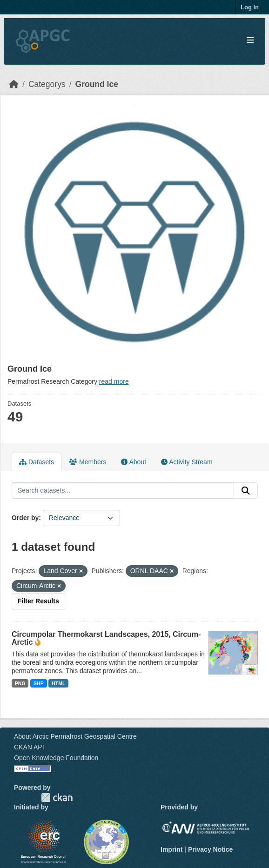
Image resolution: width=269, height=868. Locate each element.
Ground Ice (97, 84)
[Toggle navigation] (250, 41)
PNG (20, 683)
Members (87, 462)
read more (114, 381)
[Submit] (246, 491)
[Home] (14, 84)
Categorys (47, 84)
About (134, 462)
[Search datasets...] (123, 491)
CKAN (57, 798)
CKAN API (29, 747)
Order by (25, 518)
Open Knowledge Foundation (56, 758)
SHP (39, 683)
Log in (250, 7)
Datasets (37, 462)
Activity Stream (187, 462)
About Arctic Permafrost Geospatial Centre (75, 736)
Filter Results (38, 601)
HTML (58, 683)
